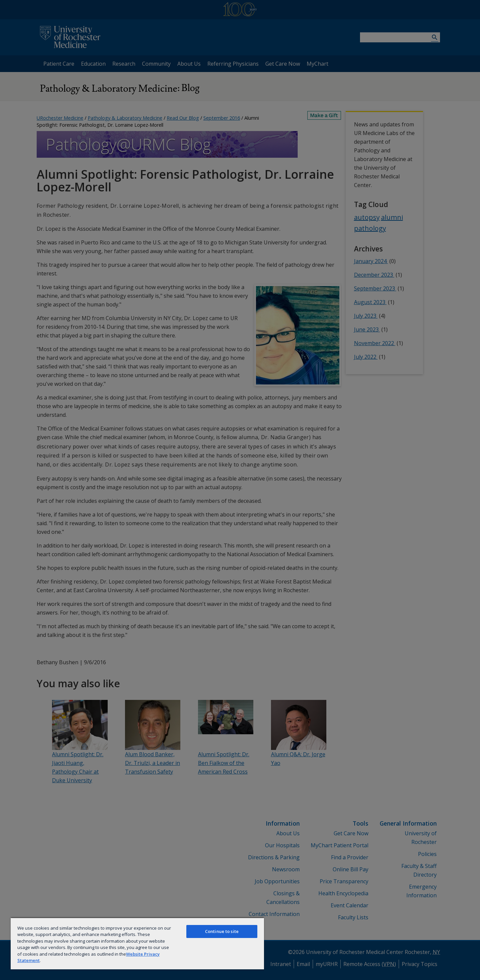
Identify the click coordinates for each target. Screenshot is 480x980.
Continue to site (222, 931)
